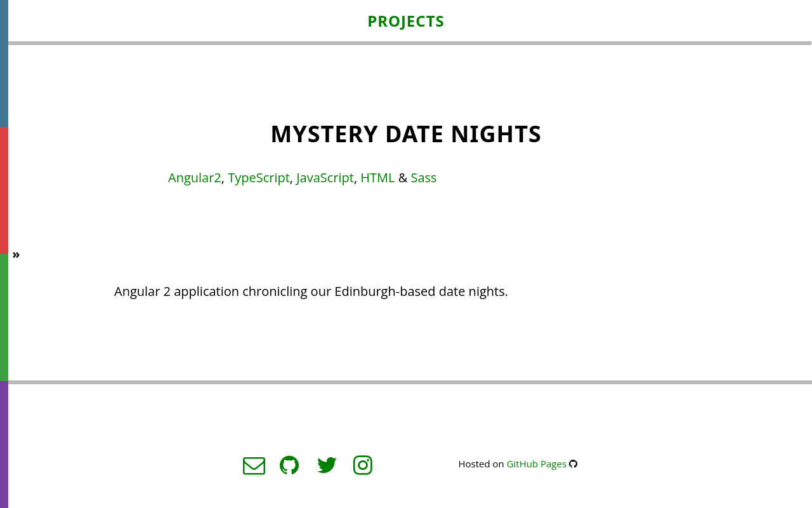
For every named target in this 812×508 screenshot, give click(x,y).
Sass (423, 177)
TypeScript (259, 177)
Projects (406, 21)
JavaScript (325, 177)
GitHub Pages (537, 464)
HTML (377, 177)
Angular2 (195, 177)
